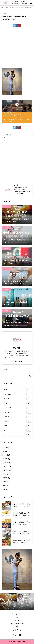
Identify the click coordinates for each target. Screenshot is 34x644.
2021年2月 (5, 459)
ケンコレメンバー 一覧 (17, 624)
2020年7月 (5, 485)
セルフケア (6, 310)
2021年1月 (5, 463)
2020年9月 (5, 478)
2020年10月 (5, 474)
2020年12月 (5, 466)
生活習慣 (6, 227)
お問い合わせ (17, 630)
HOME (17, 617)
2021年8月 (5, 447)
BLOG (17, 620)
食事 (6, 207)
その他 (6, 290)
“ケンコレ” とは (17, 614)
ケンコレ (12, 135)
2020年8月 (5, 482)
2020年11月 (5, 470)
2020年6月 (5, 489)
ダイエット (6, 269)
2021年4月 (5, 451)
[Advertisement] (17, 48)
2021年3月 (5, 455)
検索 (17, 627)
